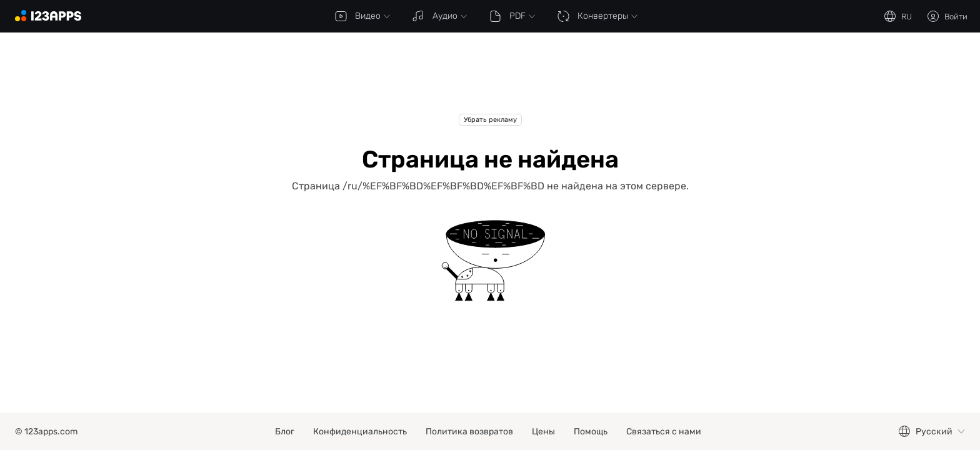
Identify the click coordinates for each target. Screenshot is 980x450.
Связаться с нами (664, 432)
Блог (285, 432)
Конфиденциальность (360, 432)
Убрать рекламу (490, 120)
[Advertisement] (490, 82)
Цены (543, 432)
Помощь (591, 432)
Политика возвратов (469, 432)
